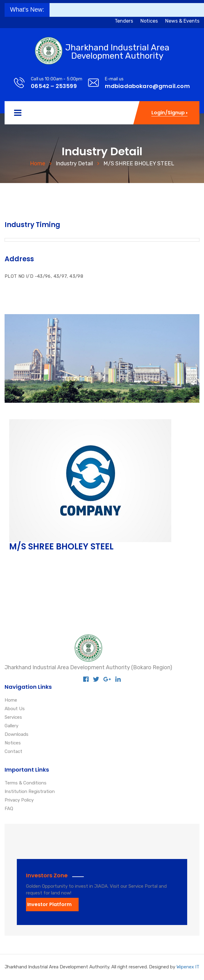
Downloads (17, 735)
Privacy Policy (19, 800)
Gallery (11, 726)
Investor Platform (49, 904)
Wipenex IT (188, 967)
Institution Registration (30, 792)
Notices (149, 21)
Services (13, 718)
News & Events (182, 21)
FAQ (9, 809)
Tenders (124, 21)
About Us (15, 709)
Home (38, 163)
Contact (13, 752)
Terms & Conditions (26, 783)
